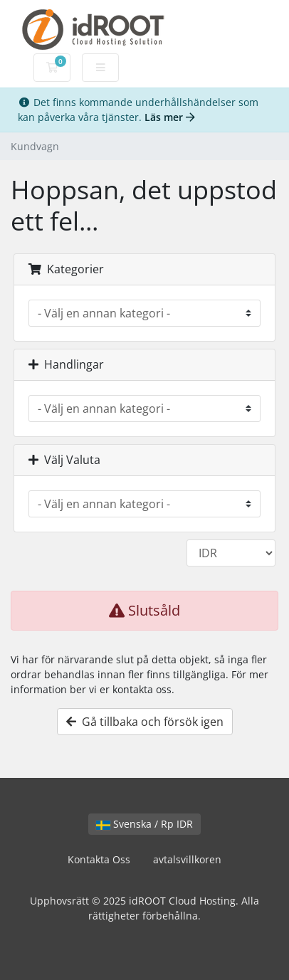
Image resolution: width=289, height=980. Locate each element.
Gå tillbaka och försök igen (145, 722)
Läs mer (170, 117)
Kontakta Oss (99, 859)
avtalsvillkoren (187, 859)
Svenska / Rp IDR (144, 824)
